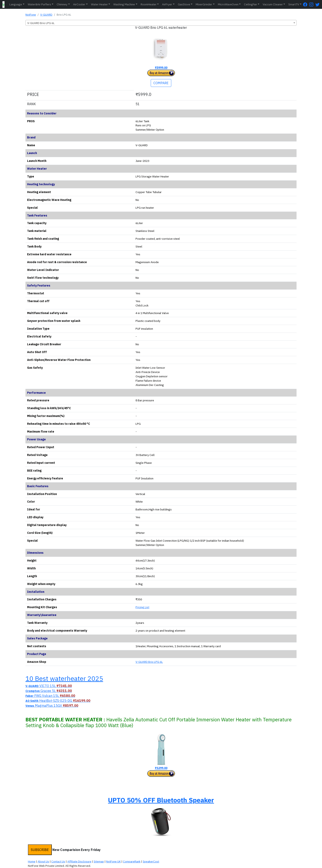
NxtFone (31, 15)
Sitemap (99, 861)
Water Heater (99, 4)
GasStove (184, 4)
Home (32, 861)
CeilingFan (250, 4)
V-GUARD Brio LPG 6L (149, 662)
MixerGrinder (204, 4)
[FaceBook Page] (306, 4)
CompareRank (132, 861)
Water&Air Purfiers (39, 4)
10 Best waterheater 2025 (64, 678)
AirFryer (167, 4)
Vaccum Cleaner (273, 4)
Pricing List (142, 607)
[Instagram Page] (312, 4)
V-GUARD (46, 15)
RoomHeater (149, 4)
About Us (43, 861)
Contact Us (58, 861)
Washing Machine (124, 4)
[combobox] (161, 23)
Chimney (62, 4)
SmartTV (294, 4)
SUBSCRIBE (40, 850)
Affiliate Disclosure (79, 861)
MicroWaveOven (228, 4)
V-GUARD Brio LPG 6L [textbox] (41, 23)
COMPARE (161, 83)
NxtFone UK (113, 861)
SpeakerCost (151, 861)
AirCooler (79, 4)
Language (16, 4)
